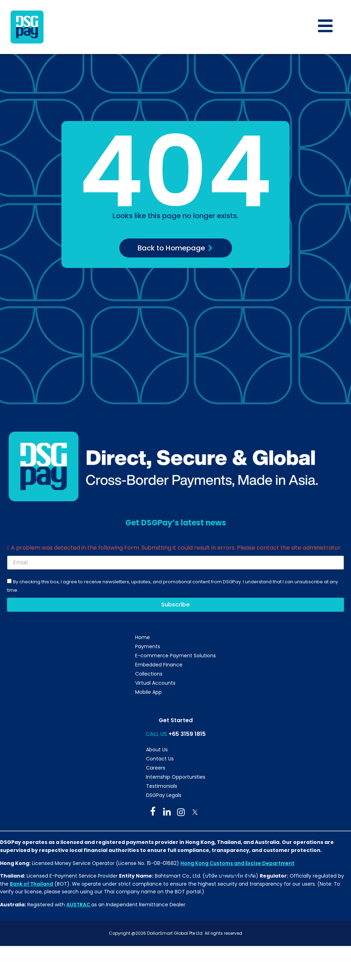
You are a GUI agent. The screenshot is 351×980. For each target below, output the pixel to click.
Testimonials (162, 787)
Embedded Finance (159, 666)
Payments (148, 647)
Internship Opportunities (176, 778)
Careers (156, 769)
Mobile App (148, 693)
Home (143, 638)
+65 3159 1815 (187, 735)
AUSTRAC (79, 906)
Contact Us (160, 760)
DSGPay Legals (164, 796)
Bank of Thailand (31, 885)
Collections (149, 675)
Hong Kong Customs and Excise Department (237, 864)
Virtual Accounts (155, 684)
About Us (157, 751)
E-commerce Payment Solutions (175, 657)
